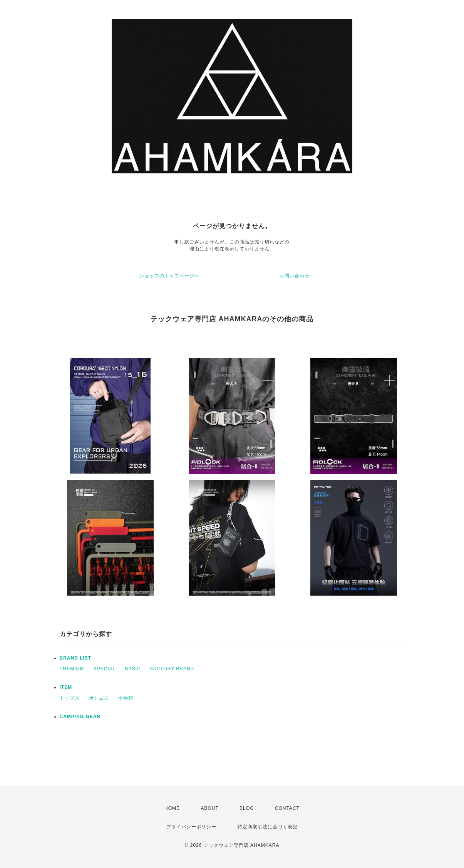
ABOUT (209, 808)
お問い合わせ (295, 276)
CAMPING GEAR (80, 717)
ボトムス (99, 698)
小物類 (126, 698)
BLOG (247, 808)
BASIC (133, 669)
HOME (172, 808)
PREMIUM (72, 669)
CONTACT (287, 808)
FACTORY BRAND (172, 669)
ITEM (66, 687)
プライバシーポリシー (191, 827)
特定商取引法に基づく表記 (268, 827)
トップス (70, 698)
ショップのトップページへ (169, 276)
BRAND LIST (76, 658)
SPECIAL (105, 669)
